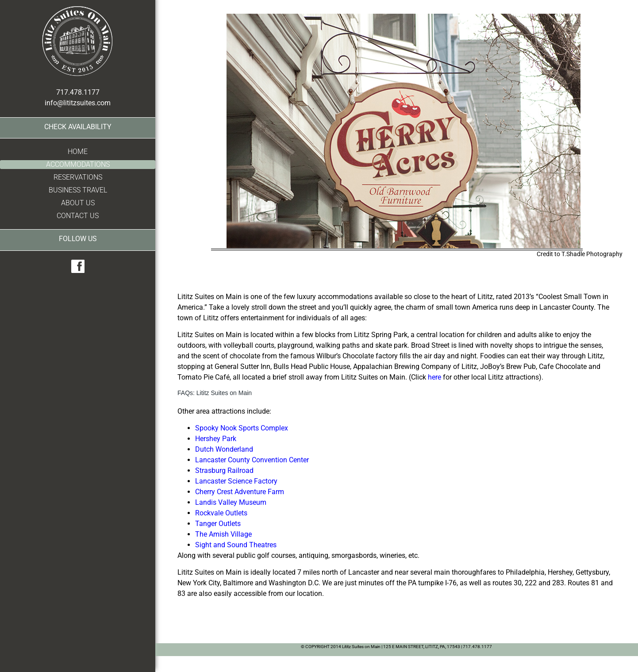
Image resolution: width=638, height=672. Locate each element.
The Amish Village (223, 534)
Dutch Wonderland (224, 449)
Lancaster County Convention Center (252, 460)
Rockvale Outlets (221, 513)
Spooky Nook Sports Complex (242, 428)
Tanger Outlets (218, 524)
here (434, 377)
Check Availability (78, 127)
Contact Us (78, 216)
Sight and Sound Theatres (236, 545)
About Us (78, 203)
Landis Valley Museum (231, 502)
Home (78, 152)
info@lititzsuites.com (78, 103)
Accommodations (78, 164)
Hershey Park (216, 439)
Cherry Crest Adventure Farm (240, 492)
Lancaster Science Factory (236, 481)
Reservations (78, 177)
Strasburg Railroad (224, 470)
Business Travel (78, 190)
